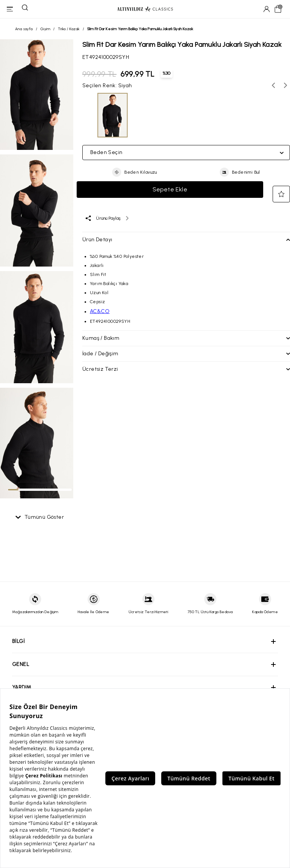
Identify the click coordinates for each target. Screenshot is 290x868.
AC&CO (100, 311)
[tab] (13, 490)
